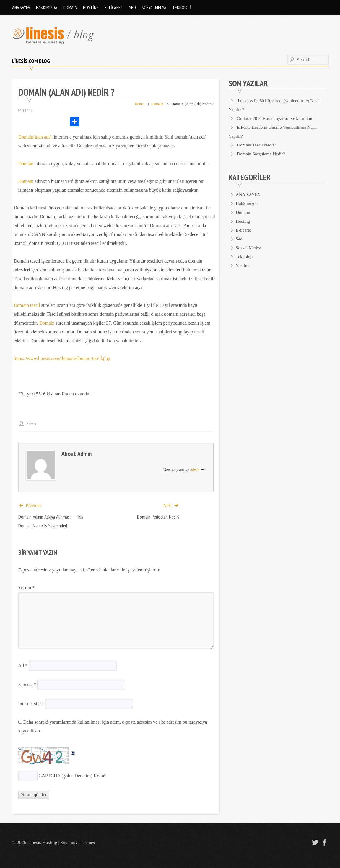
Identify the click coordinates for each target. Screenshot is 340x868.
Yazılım (243, 265)
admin (32, 424)
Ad (23, 666)
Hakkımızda (47, 7)
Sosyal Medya (154, 7)
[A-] (21, 110)
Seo (132, 7)
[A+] (29, 110)
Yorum (27, 588)
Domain (70, 7)
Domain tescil (27, 305)
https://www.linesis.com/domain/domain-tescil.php (62, 358)
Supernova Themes (79, 843)
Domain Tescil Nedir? (258, 145)
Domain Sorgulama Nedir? (262, 154)
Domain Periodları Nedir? (157, 517)
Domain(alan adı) (35, 137)
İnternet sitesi (31, 704)
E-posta (27, 685)
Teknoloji (182, 7)
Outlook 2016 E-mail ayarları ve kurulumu (277, 118)
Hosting (91, 7)
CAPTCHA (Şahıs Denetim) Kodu (71, 776)
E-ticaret (114, 7)
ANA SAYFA (21, 7)
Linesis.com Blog (31, 61)
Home (138, 104)
